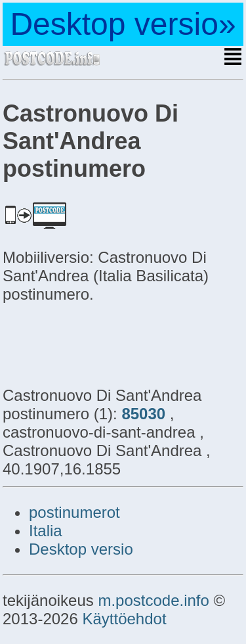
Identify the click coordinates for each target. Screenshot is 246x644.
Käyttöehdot (124, 619)
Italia (46, 531)
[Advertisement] (108, 343)
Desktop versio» (123, 24)
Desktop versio (81, 549)
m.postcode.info (153, 600)
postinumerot (74, 512)
